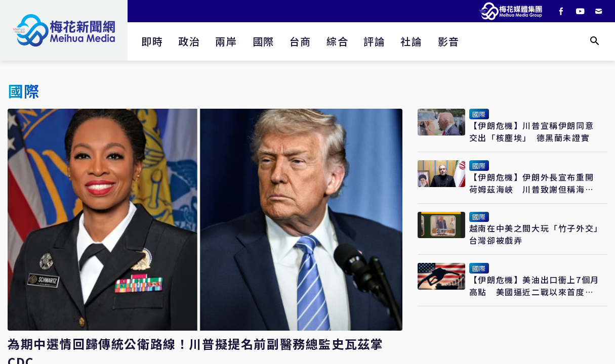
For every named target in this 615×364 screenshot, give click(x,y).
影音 (449, 41)
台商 (300, 41)
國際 (263, 41)
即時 (152, 41)
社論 (411, 41)
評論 (374, 41)
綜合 (337, 41)
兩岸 (226, 41)
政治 (189, 41)
